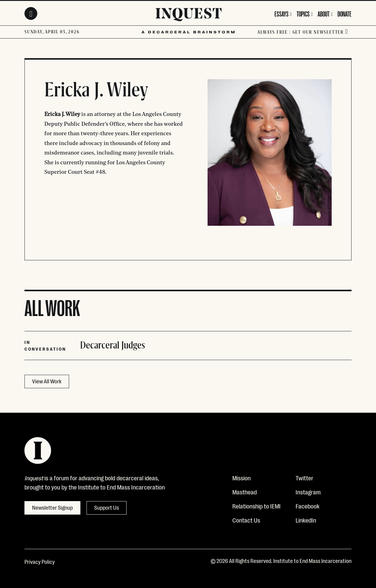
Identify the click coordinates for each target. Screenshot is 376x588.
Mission (241, 478)
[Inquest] (189, 16)
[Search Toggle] (31, 13)
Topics (303, 13)
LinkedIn (306, 520)
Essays (282, 13)
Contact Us (246, 520)
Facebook (308, 506)
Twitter (304, 478)
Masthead (245, 492)
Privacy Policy (40, 561)
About (324, 13)
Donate (345, 13)
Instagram (308, 492)
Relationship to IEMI (256, 506)
